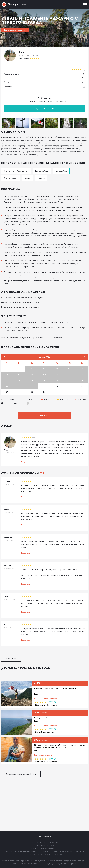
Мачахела (41, 178)
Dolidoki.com (31, 854)
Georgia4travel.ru (45, 836)
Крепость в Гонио (42, 171)
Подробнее (26, 462)
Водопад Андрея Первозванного (16, 171)
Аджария (28, 178)
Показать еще (11, 659)
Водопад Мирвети (11, 178)
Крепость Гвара (61, 171)
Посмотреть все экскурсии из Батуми (21, 774)
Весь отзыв (26, 497)
